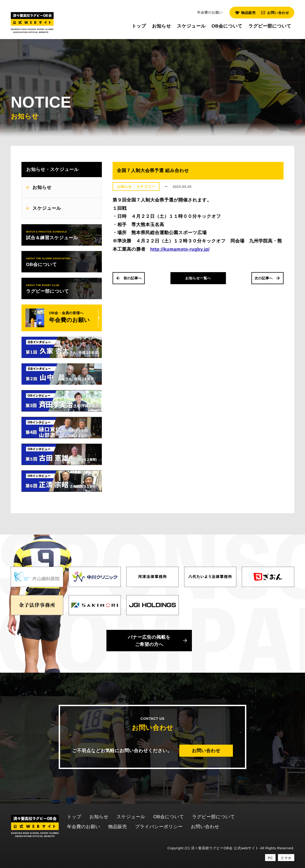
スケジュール (47, 208)
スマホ (286, 858)
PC (270, 858)
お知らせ (42, 187)
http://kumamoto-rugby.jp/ (180, 249)
